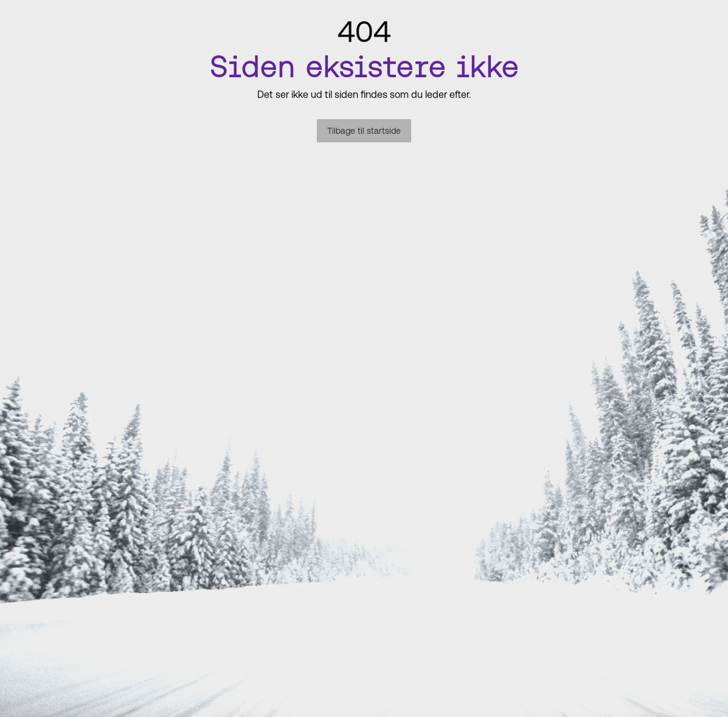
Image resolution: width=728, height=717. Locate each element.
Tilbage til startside (364, 131)
